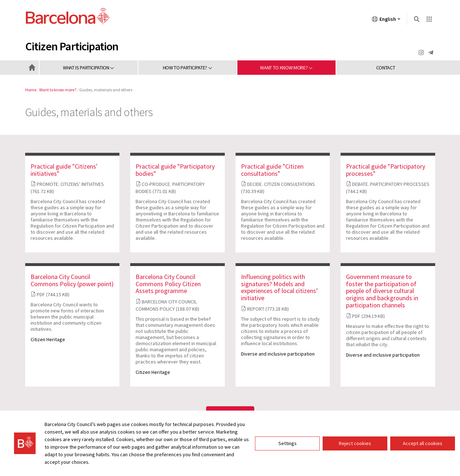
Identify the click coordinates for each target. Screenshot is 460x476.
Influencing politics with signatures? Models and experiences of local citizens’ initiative (279, 287)
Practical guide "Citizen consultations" (272, 170)
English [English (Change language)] (386, 20)
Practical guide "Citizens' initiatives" (64, 170)
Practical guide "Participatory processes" (386, 170)
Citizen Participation (72, 46)
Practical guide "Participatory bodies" (175, 170)
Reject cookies (355, 443)
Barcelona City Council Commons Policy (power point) (72, 280)
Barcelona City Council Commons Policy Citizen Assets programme (168, 284)
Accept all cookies (423, 443)
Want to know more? (58, 90)
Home (31, 90)
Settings (288, 443)
